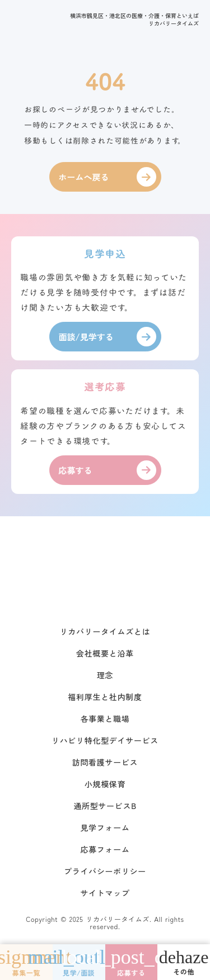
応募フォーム (105, 849)
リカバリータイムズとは (105, 631)
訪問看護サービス (105, 762)
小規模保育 (105, 784)
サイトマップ (105, 893)
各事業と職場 (105, 719)
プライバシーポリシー (105, 871)
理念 (105, 675)
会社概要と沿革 (105, 653)
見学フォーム (105, 827)
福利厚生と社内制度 (105, 697)
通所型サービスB (105, 806)
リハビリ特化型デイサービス (105, 740)
